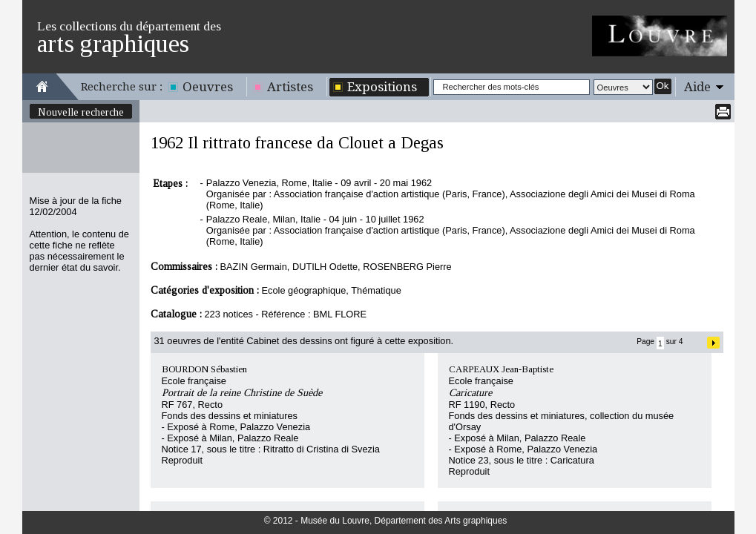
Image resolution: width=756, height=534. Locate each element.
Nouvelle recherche (81, 112)
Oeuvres (208, 87)
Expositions (382, 87)
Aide (697, 87)
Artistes (290, 87)
